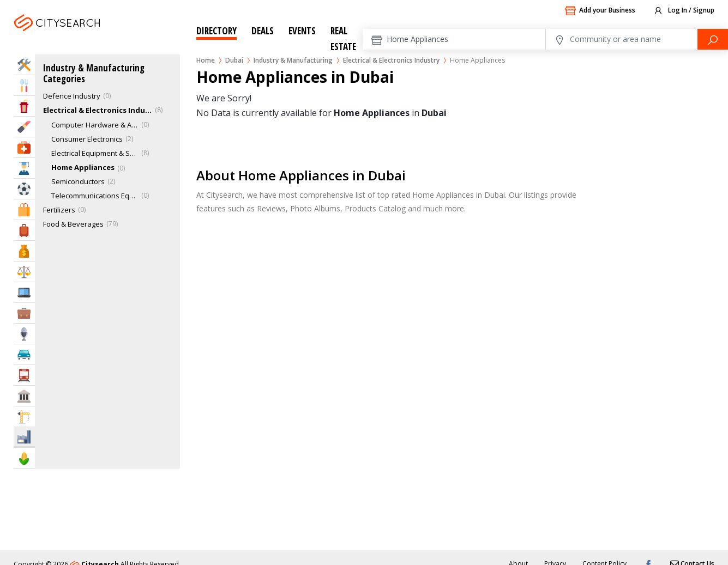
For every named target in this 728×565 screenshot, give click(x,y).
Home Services (24, 65)
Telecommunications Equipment (95, 196)
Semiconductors (78, 181)
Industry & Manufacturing (293, 60)
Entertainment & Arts (24, 106)
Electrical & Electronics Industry (391, 60)
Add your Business (600, 11)
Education (24, 168)
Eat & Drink (24, 85)
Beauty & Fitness (24, 127)
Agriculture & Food (24, 458)
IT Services (24, 292)
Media (24, 334)
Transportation (24, 375)
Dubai (86, 36)
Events (302, 31)
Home (206, 60)
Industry (24, 437)
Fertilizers (59, 210)
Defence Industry (72, 96)
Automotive (24, 354)
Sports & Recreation (24, 189)
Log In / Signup (684, 11)
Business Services (24, 313)
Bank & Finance (24, 251)
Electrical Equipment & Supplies (95, 153)
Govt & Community (24, 396)
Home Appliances (83, 167)
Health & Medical (24, 147)
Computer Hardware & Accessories (95, 125)
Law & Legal (24, 272)
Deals (263, 31)
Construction (24, 417)
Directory (216, 31)
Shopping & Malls (24, 209)
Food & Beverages (73, 224)
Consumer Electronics (87, 139)
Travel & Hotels (24, 230)
